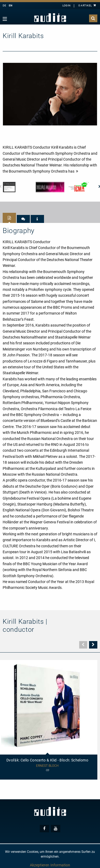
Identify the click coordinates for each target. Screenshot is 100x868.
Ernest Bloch (47, 766)
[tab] (9, 218)
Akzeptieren (40, 865)
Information (60, 865)
